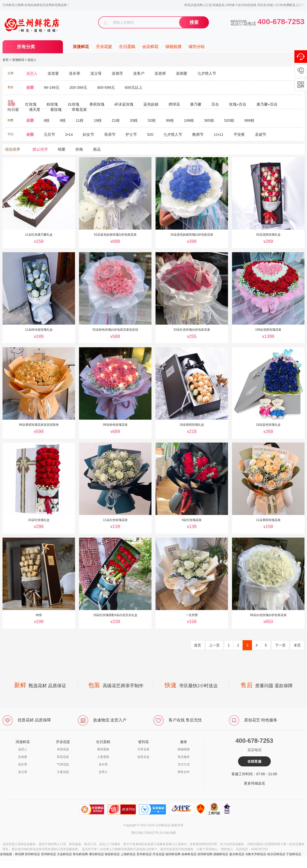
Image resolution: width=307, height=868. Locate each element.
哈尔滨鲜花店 (276, 854)
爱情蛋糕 (103, 749)
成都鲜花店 (221, 854)
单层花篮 (63, 749)
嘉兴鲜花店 (237, 854)
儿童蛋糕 (103, 757)
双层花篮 (63, 757)
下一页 (280, 645)
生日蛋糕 (127, 47)
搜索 (194, 22)
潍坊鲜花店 (96, 854)
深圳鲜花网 (205, 854)
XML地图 (170, 833)
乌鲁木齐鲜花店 (256, 854)
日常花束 (143, 749)
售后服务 (184, 757)
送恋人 (32, 60)
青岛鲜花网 (80, 854)
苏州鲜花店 (49, 854)
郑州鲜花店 (32, 854)
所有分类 (26, 47)
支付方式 (184, 764)
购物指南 (184, 749)
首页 (6, 60)
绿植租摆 (173, 47)
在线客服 (254, 761)
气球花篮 (63, 764)
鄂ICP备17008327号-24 (147, 833)
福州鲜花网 (173, 854)
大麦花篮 (63, 772)
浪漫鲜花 (81, 47)
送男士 (103, 772)
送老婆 (23, 757)
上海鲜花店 (128, 854)
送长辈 (23, 764)
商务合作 (184, 772)
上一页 (214, 645)
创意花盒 (143, 757)
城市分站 (197, 47)
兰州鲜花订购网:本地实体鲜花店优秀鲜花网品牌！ (36, 5)
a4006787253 (9, 859)
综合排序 (13, 149)
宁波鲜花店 (294, 854)
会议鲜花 (150, 47)
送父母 (23, 772)
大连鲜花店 (64, 854)
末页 (297, 645)
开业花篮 (104, 47)
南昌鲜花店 (112, 854)
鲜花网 (20, 854)
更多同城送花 (254, 783)
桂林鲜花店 (189, 854)
